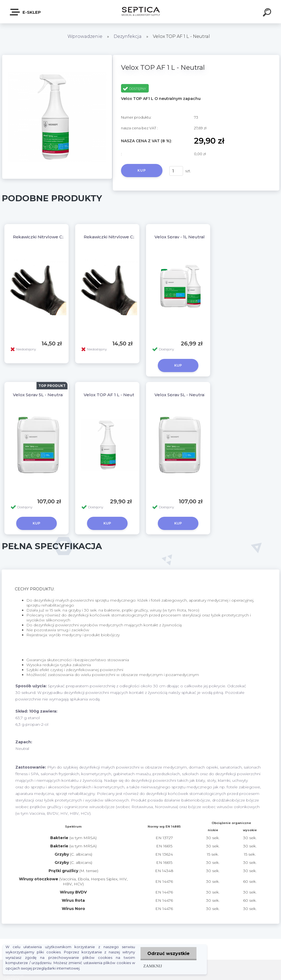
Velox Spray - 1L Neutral (180, 237)
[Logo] (141, 12)
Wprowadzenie (85, 36)
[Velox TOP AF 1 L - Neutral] (57, 57)
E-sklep (26, 12)
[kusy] (176, 171)
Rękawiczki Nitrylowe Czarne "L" (47, 237)
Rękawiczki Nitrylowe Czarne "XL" (120, 237)
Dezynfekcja (128, 36)
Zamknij (153, 966)
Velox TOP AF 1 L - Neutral (112, 395)
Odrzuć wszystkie (168, 954)
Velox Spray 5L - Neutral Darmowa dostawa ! (202, 395)
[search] (268, 13)
